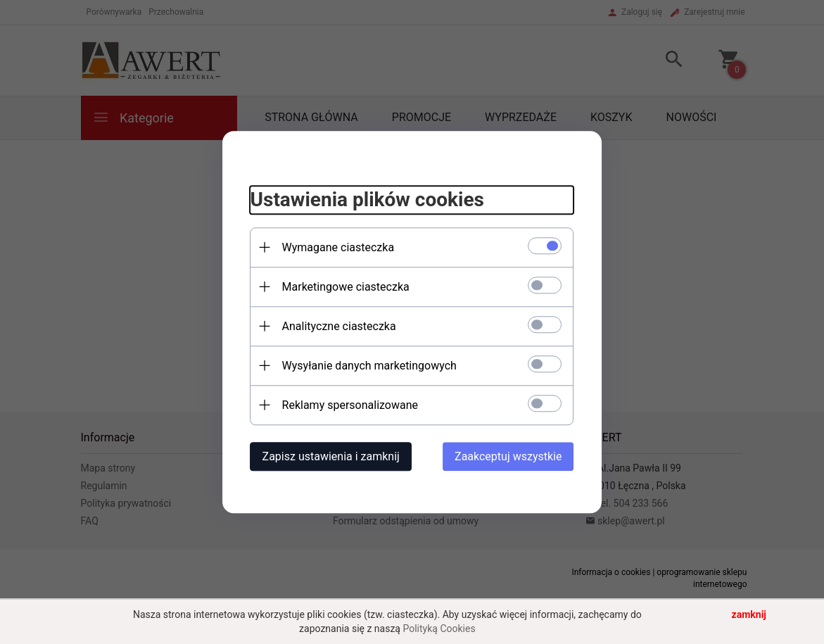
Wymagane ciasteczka (338, 247)
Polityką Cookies (439, 629)
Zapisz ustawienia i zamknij (331, 456)
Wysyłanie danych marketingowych (369, 366)
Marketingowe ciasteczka (346, 287)
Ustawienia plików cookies (367, 200)
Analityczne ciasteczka (339, 326)
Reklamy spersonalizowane (350, 405)
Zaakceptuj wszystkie (508, 456)
